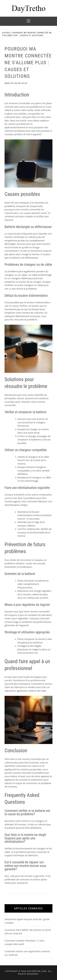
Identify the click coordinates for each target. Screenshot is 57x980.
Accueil (7, 33)
